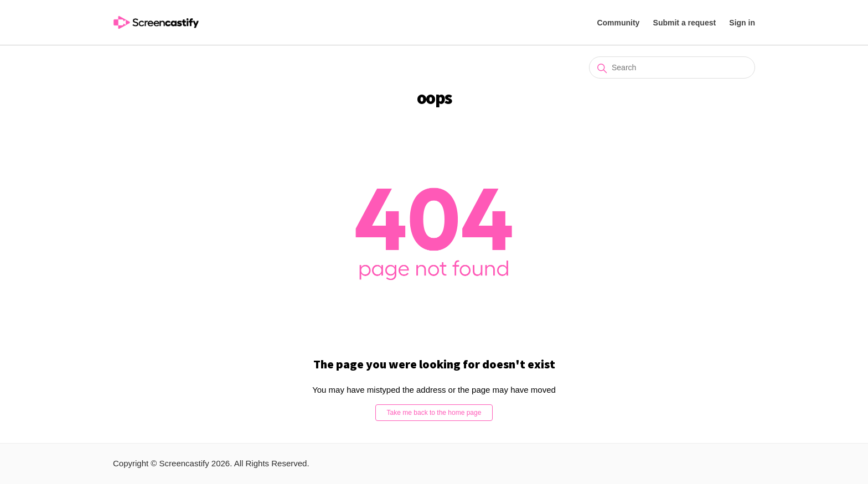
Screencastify (184, 463)
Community (618, 23)
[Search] (672, 67)
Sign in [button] (742, 23)
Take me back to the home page (434, 413)
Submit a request (685, 23)
